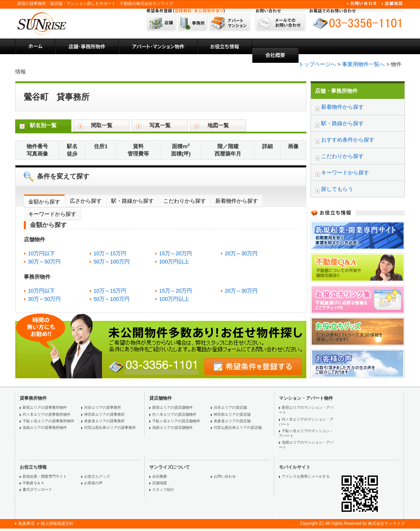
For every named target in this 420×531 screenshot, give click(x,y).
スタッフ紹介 (163, 490)
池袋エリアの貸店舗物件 (172, 428)
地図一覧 (218, 125)
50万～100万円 (112, 262)
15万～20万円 (176, 253)
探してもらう (337, 189)
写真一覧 (160, 125)
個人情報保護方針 (57, 523)
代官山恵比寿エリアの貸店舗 (238, 428)
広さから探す (86, 201)
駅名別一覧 (43, 125)
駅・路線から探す (132, 201)
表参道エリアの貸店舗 (232, 421)
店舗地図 (160, 483)
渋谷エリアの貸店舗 (230, 407)
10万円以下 (41, 253)
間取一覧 (102, 125)
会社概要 (160, 476)
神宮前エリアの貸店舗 (232, 414)
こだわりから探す (185, 201)
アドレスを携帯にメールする (306, 476)
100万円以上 (174, 262)
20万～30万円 (241, 253)
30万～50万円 (44, 262)
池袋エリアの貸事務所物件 (45, 428)
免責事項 (26, 523)
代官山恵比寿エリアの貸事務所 (110, 428)
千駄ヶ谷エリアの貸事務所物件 (48, 421)
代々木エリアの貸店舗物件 (174, 414)
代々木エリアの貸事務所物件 (47, 414)
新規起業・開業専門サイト (45, 476)
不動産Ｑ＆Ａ (33, 483)
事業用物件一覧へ (363, 64)
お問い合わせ (225, 476)
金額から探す (44, 202)
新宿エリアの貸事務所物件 (45, 407)
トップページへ (317, 64)
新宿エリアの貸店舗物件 (172, 407)
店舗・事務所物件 (336, 91)
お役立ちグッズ (97, 476)
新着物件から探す (237, 201)
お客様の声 (93, 483)
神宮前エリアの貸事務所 (104, 414)
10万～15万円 (110, 253)
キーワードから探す (52, 214)
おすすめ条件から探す (348, 140)
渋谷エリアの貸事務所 (103, 407)
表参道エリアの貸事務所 (104, 421)
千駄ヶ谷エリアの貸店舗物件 (176, 421)
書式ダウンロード (37, 490)
